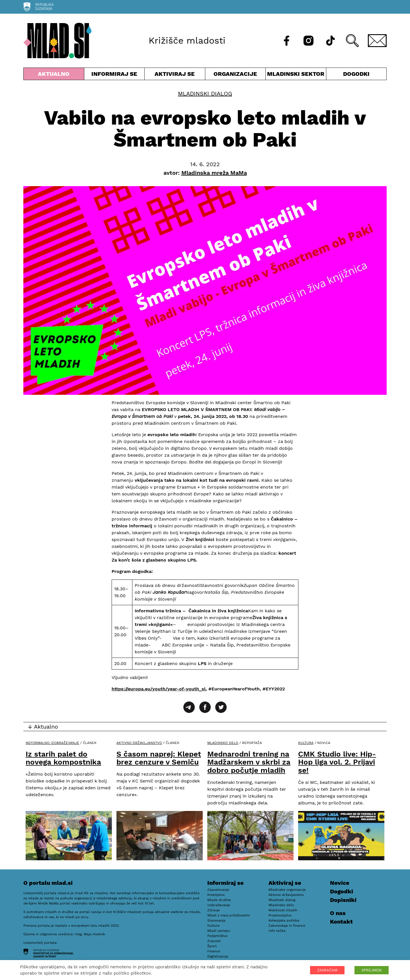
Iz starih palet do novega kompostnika (63, 758)
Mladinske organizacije (287, 890)
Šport (212, 946)
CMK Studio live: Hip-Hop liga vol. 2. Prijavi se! (337, 762)
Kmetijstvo (216, 895)
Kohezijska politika (284, 920)
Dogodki (356, 74)
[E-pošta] (377, 41)
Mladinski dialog (205, 93)
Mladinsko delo (223, 743)
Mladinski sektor (296, 75)
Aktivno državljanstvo (139, 743)
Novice (340, 883)
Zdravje (214, 910)
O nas (338, 913)
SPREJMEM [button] (372, 970)
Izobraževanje (219, 905)
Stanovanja (216, 920)
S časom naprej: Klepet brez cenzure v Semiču (159, 758)
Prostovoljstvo (280, 915)
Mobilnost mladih (283, 910)
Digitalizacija (218, 956)
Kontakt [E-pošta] (341, 922)
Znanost (214, 941)
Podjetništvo (217, 936)
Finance (214, 951)
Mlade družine (219, 900)
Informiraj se (114, 75)
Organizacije (235, 75)
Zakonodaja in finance (287, 926)
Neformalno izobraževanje (52, 743)
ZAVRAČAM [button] (327, 970)
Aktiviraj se (175, 75)
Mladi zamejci (219, 931)
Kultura (306, 743)
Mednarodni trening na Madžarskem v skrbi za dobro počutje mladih (249, 762)
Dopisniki (343, 900)
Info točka (277, 931)
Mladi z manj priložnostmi (229, 915)
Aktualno (54, 75)
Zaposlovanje (218, 890)
